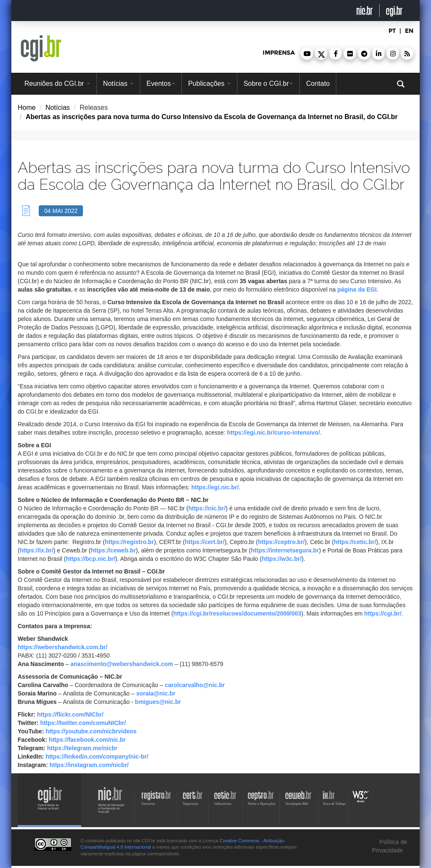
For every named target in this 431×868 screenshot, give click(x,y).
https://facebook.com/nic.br (87, 740)
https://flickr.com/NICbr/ (70, 714)
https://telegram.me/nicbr (82, 748)
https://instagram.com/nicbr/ (89, 765)
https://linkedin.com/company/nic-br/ (97, 757)
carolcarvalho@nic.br (195, 685)
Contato (318, 84)
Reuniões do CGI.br (57, 84)
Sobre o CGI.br (269, 84)
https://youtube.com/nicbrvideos (91, 731)
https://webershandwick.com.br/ (63, 647)
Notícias (118, 84)
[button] (307, 53)
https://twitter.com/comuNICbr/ (83, 723)
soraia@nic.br (156, 693)
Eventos (161, 84)
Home (27, 108)
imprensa (279, 53)
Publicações (209, 84)
